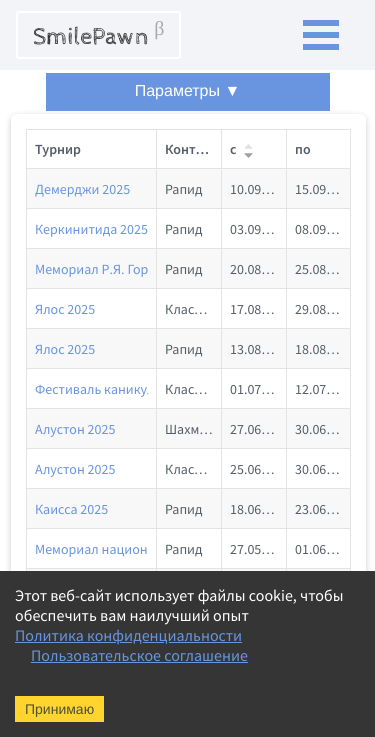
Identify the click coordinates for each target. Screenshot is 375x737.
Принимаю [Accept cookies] (59, 709)
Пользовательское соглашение (139, 656)
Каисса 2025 (71, 509)
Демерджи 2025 (82, 189)
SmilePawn (98, 35)
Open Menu (321, 35)
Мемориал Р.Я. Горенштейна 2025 (137, 269)
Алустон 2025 (75, 429)
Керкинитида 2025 (91, 229)
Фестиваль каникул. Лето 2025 (128, 389)
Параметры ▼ (188, 91)
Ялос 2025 (65, 309)
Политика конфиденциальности (128, 636)
